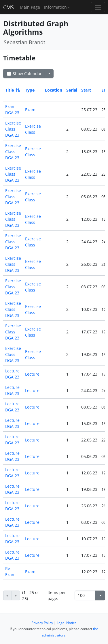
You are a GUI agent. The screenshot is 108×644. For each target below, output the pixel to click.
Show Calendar (24, 74)
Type (30, 90)
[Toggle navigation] (98, 7)
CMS (8, 7)
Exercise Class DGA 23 (13, 129)
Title (12, 90)
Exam (30, 110)
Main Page (30, 7)
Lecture (32, 374)
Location (54, 90)
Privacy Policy (42, 623)
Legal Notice (67, 623)
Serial (72, 90)
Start (86, 90)
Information (55, 7)
